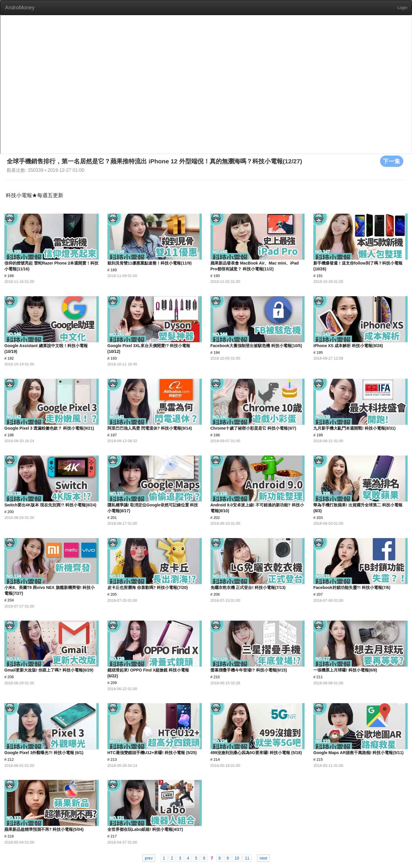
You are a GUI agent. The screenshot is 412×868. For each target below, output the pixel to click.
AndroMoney (20, 8)
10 (237, 858)
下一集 (392, 161)
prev (149, 858)
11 (247, 858)
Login (402, 8)
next (263, 858)
